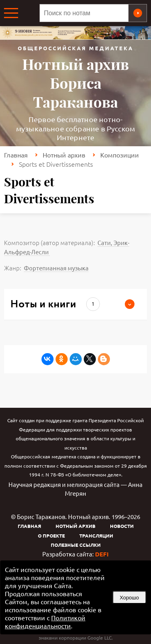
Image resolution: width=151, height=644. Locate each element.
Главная (16, 155)
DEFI (102, 554)
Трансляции (96, 536)
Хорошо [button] (129, 598)
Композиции (120, 155)
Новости (122, 526)
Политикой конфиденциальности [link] (45, 622)
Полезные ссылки (76, 545)
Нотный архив (64, 155)
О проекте (51, 536)
